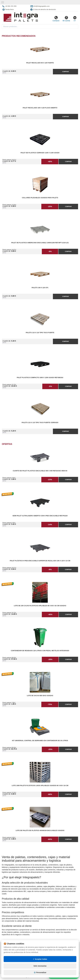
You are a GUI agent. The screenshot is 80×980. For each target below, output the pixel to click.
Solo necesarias (40, 966)
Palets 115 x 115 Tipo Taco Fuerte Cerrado (40, 423)
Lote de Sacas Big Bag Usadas (40, 696)
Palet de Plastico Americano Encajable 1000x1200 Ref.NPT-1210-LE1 (40, 243)
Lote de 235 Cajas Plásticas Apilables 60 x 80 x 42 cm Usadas (40, 606)
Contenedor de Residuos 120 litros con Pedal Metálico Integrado (40, 651)
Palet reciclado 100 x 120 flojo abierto (40, 108)
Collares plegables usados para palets (40, 198)
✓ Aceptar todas (40, 959)
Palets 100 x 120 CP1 (40, 288)
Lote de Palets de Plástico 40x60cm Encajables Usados (40, 831)
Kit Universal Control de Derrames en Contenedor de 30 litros (40, 741)
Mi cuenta (66, 19)
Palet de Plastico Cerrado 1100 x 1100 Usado (40, 153)
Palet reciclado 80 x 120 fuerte (40, 63)
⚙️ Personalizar (40, 972)
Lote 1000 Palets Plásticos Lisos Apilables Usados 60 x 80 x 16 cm (40, 786)
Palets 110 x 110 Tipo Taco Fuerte (40, 333)
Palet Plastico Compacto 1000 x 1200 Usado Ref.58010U (40, 378)
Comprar (65, 72)
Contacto (56, 19)
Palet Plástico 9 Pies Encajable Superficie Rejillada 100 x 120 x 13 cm (40, 561)
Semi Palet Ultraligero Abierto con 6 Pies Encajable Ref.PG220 (40, 516)
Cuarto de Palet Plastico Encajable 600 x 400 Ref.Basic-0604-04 (40, 471)
